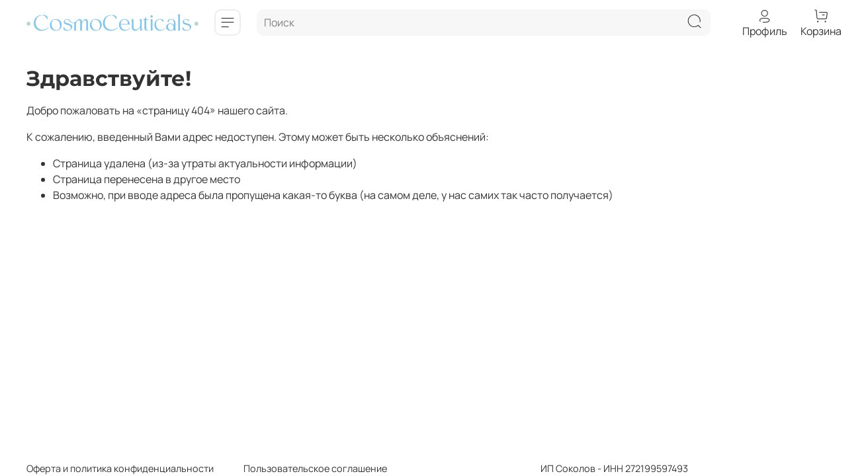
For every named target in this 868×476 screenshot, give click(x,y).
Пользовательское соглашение (300, 468)
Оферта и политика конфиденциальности (120, 468)
